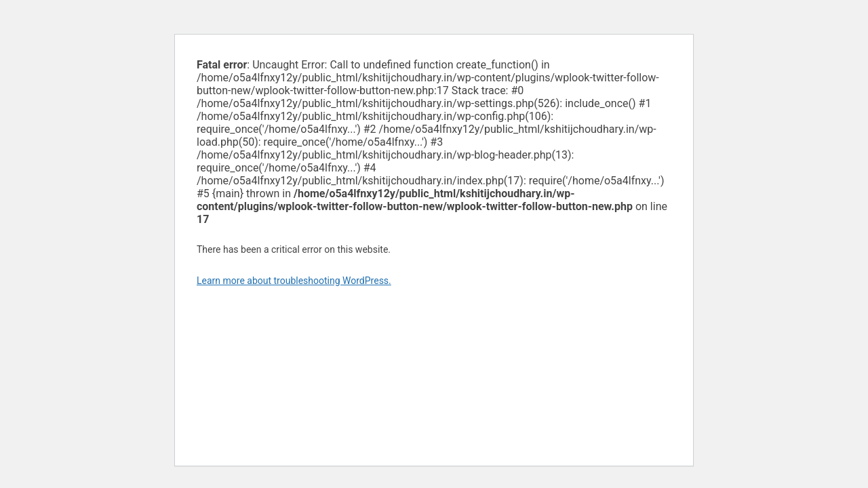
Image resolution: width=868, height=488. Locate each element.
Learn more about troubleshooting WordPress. (294, 281)
